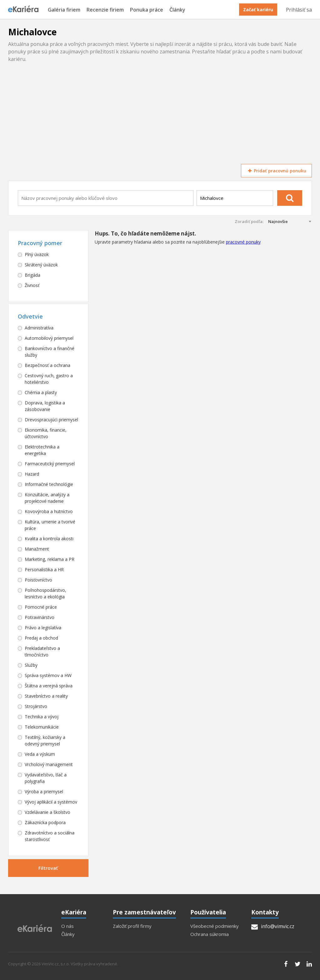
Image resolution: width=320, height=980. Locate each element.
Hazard (32, 474)
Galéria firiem (64, 10)
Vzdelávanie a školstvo (47, 812)
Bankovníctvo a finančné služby (50, 352)
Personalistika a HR (44, 569)
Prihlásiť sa (299, 10)
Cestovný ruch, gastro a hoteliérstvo (49, 379)
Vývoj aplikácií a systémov (51, 802)
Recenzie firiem (105, 10)
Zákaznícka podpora (45, 822)
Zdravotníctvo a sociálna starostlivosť (50, 836)
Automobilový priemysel (49, 338)
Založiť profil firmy (132, 926)
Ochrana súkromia (210, 934)
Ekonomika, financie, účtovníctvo (46, 433)
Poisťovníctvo (38, 580)
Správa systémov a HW (48, 675)
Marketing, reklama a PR (50, 559)
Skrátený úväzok (41, 265)
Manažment (37, 549)
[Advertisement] (160, 117)
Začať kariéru (258, 10)
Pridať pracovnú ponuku (276, 171)
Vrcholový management (49, 764)
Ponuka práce (147, 10)
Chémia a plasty (41, 392)
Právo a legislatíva (43, 628)
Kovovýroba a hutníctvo (49, 511)
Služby (31, 665)
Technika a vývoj (42, 717)
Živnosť (32, 285)
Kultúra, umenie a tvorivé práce (50, 525)
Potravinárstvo (40, 617)
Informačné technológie (49, 484)
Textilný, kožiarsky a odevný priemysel (45, 740)
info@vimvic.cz (273, 926)
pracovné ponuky (243, 242)
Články (177, 10)
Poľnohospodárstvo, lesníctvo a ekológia (45, 593)
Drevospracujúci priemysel (51, 420)
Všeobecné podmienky (215, 926)
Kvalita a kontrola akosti (49, 539)
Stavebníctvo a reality (46, 696)
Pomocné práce (41, 607)
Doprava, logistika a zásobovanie (45, 406)
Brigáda (32, 275)
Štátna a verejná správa (49, 686)
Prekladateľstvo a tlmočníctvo (42, 651)
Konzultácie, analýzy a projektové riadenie (47, 498)
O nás (67, 926)
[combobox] (106, 198)
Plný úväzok (37, 254)
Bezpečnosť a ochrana (47, 365)
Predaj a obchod (41, 638)
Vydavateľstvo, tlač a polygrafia (46, 778)
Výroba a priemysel (44, 792)
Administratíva (39, 328)
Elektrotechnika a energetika (42, 450)
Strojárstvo (36, 706)
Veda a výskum (40, 754)
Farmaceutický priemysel (50, 464)
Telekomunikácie (42, 727)
